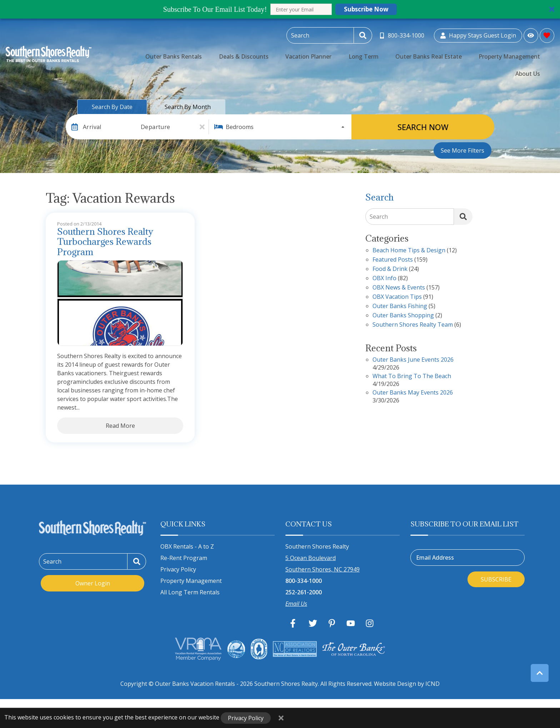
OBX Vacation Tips (397, 297)
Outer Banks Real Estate (415, 52)
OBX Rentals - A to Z (187, 546)
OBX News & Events (399, 288)
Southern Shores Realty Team (413, 325)
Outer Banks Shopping (403, 316)
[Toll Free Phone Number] (403, 34)
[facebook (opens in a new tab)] (294, 623)
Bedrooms (240, 127)
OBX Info (384, 279)
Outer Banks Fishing (400, 306)
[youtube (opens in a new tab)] (351, 623)
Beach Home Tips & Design (409, 251)
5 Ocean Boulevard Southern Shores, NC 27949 (322, 564)
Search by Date (112, 107)
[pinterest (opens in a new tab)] (332, 623)
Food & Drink (390, 269)
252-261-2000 (304, 592)
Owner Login (93, 583)
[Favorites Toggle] (547, 34)
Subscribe (496, 579)
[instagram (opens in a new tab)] (370, 623)
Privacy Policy (178, 569)
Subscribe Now (366, 9)
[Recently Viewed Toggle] (531, 34)
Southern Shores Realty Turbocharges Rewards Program (105, 242)
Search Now (423, 127)
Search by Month (188, 107)
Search (379, 217)
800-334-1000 (304, 581)
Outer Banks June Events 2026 (413, 360)
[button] (280, 9)
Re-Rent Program (184, 558)
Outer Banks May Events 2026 (413, 393)
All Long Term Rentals (190, 592)
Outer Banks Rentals (208, 52)
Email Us (296, 604)
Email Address (435, 558)
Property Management (484, 52)
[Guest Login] (478, 34)
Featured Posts (393, 260)
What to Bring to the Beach (412, 377)
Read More (120, 426)
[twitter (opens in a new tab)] (313, 623)
